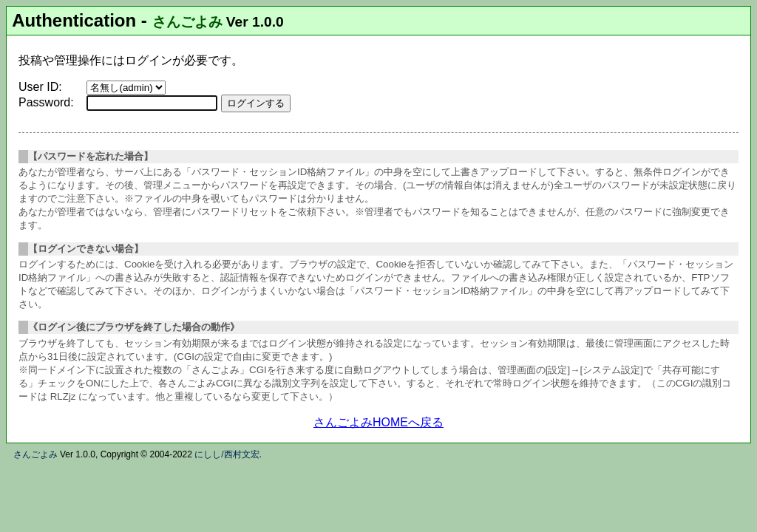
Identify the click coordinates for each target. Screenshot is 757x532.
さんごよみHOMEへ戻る (378, 422)
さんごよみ (187, 22)
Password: (46, 102)
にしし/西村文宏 (227, 454)
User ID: (40, 87)
